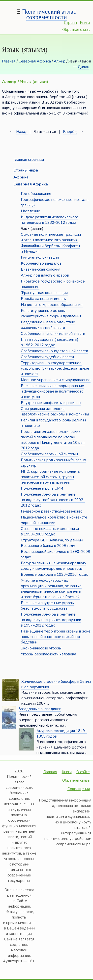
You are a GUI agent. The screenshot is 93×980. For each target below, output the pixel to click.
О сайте (83, 772)
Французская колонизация (44, 293)
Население (31, 211)
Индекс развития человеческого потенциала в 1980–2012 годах (50, 220)
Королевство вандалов (41, 263)
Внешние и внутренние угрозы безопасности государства (48, 606)
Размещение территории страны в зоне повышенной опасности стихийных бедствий (56, 637)
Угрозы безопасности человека (48, 654)
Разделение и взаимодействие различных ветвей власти (48, 325)
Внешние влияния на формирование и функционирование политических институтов (52, 391)
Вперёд (70, 132)
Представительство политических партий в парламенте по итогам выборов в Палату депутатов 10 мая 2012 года (53, 440)
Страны (70, 23)
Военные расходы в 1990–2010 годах (54, 575)
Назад (22, 132)
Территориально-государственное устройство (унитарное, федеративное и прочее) (55, 368)
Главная (9, 61)
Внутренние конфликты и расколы (51, 403)
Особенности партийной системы (49, 454)
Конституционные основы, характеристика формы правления (51, 313)
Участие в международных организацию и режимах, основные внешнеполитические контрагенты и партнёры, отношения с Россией (51, 589)
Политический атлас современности (49, 14)
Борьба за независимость (43, 299)
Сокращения (79, 789)
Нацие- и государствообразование (52, 305)
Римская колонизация (40, 257)
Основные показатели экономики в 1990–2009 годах (50, 531)
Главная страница (29, 160)
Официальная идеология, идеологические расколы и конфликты (55, 411)
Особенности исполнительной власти (53, 334)
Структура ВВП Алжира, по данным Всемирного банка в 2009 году (52, 543)
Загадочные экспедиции (40, 709)
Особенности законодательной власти (54, 351)
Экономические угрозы (41, 648)
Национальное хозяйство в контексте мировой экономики (54, 520)
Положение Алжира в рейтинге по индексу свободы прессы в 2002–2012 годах (53, 500)
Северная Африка (35, 61)
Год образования (36, 194)
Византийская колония (41, 269)
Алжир (60, 61)
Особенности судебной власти (47, 357)
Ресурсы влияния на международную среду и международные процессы (53, 566)
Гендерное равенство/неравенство (52, 511)
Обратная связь (76, 30)
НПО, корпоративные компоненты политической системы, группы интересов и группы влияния (51, 477)
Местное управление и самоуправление (56, 380)
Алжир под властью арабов (45, 275)
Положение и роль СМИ (42, 488)
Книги (85, 23)
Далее (83, 67)
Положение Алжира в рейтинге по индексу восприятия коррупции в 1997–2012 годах (51, 620)
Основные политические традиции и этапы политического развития (51, 237)
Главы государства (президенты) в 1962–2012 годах (50, 342)
